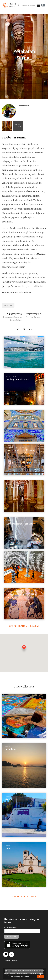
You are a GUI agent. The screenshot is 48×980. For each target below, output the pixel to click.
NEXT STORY (36, 316)
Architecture (8, 305)
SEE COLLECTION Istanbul (24, 626)
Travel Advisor (11, 961)
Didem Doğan (24, 105)
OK (40, 977)
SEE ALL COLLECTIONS (24, 897)
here (27, 974)
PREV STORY (12, 317)
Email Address (11, 928)
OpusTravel (9, 5)
